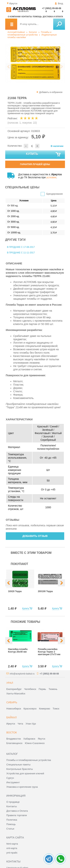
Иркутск (11, 724)
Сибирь (12, 702)
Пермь (42, 689)
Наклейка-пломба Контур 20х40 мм (18, 650)
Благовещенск (14, 743)
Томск (56, 709)
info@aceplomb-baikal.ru (22, 674)
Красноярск (30, 709)
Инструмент (13, 782)
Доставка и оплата (53, 17)
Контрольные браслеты (20, 769)
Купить (43, 155)
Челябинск (30, 689)
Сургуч (10, 778)
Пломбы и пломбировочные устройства (29, 33)
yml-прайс (12, 853)
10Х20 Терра (15, 591)
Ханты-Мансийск (16, 694)
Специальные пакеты (18, 765)
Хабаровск (29, 739)
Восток (12, 732)
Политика (12, 820)
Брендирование (55, 194)
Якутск (41, 739)
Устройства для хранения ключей (25, 773)
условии (51, 177)
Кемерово (45, 709)
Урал (10, 683)
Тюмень (53, 689)
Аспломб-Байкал (16, 32)
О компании (14, 17)
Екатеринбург (14, 689)
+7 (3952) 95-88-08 (51, 8)
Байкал (11, 717)
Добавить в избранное (51, 92)
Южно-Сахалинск (35, 743)
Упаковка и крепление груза (22, 787)
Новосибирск (14, 709)
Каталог (33, 32)
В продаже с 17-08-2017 (21, 247)
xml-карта (12, 848)
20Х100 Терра (45, 591)
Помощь (37, 17)
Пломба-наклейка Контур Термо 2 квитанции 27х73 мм (49, 652)
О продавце (13, 802)
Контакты (27, 17)
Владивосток (14, 739)
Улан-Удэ (31, 724)
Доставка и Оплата (17, 811)
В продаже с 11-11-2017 (21, 253)
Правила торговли (17, 815)
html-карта (12, 844)
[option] (35, 63)
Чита (20, 724)
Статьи (10, 829)
